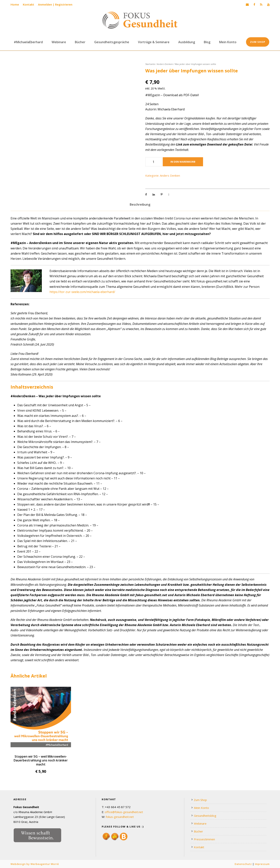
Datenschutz (243, 864)
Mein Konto (228, 42)
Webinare (59, 42)
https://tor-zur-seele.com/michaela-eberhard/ (82, 292)
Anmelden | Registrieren (55, 4)
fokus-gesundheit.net (120, 817)
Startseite (150, 64)
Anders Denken (165, 64)
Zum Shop (258, 42)
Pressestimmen (204, 839)
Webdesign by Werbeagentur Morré (35, 864)
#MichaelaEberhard (28, 42)
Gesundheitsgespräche (112, 42)
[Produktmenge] (154, 162)
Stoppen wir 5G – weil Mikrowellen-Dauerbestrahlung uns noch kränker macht (41, 760)
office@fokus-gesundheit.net (124, 812)
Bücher (80, 42)
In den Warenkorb (183, 162)
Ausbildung (187, 42)
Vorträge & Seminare (154, 42)
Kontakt (28, 4)
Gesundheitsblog (205, 816)
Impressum (262, 864)
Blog (207, 42)
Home (15, 4)
